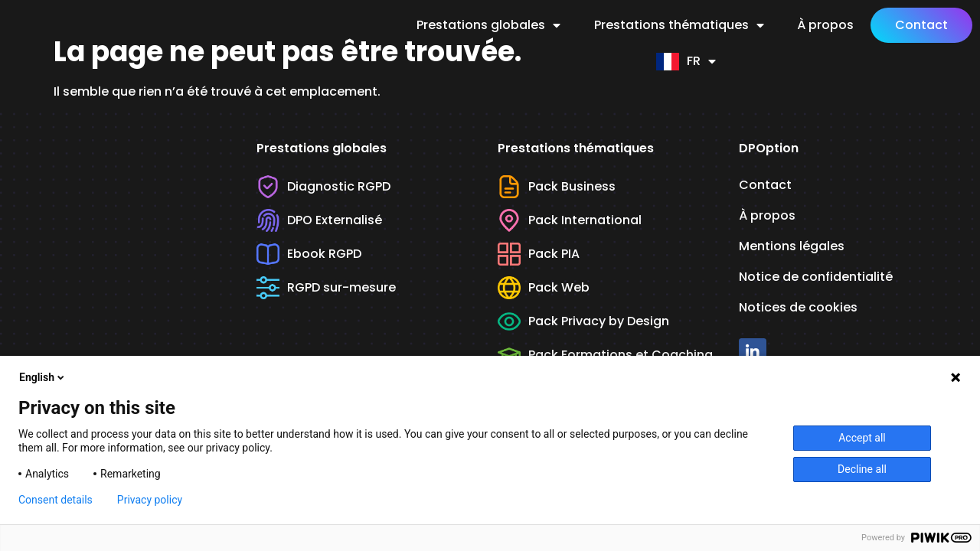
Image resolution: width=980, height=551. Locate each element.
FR (686, 61)
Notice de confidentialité (816, 279)
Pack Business (557, 189)
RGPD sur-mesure (326, 290)
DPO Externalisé (319, 223)
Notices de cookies (798, 310)
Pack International (570, 223)
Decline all (862, 469)
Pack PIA (539, 256)
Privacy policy (150, 500)
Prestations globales (488, 25)
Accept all (862, 438)
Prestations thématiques (679, 25)
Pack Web (544, 290)
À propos (825, 25)
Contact (921, 25)
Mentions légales (792, 248)
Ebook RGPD (309, 256)
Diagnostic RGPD (323, 189)
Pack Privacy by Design (583, 324)
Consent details (56, 500)
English (43, 377)
